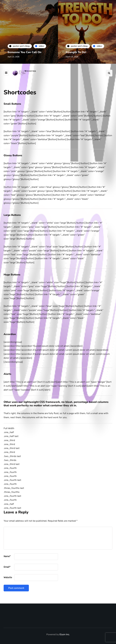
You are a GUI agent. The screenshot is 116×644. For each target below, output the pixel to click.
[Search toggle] (109, 73)
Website (8, 577)
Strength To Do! (76, 52)
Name (7, 556)
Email (7, 567)
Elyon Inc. (65, 634)
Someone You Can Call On (24, 52)
